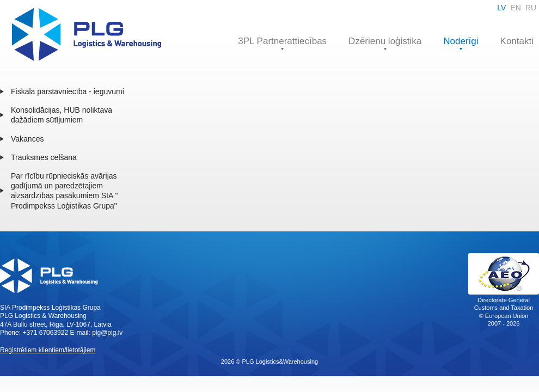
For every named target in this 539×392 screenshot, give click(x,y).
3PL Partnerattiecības (282, 41)
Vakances (27, 139)
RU (531, 8)
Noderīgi (461, 41)
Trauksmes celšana (44, 157)
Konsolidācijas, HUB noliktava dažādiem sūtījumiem (62, 115)
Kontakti (517, 41)
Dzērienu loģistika (385, 41)
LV (501, 8)
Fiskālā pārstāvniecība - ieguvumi (68, 91)
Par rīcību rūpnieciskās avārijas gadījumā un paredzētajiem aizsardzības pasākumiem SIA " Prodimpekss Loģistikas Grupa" (64, 191)
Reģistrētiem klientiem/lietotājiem (48, 350)
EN (515, 8)
